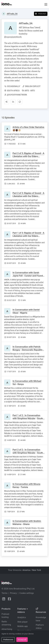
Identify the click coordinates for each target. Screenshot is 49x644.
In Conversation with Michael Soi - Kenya (27, 383)
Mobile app (23, 626)
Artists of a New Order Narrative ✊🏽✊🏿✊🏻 (28, 129)
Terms (5, 593)
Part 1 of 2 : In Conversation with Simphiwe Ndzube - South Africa (28, 418)
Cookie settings (27, 593)
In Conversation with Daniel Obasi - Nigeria (26, 311)
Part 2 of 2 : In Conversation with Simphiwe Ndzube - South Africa (28, 453)
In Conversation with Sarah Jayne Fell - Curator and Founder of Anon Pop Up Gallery (29, 276)
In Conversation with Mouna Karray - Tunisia (26, 486)
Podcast (41, 14)
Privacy (13, 593)
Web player (22, 622)
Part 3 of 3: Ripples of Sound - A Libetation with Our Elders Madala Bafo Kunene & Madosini (29, 156)
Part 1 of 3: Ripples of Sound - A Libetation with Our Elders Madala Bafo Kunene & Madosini (29, 236)
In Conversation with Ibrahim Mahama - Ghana (27, 523)
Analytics (22, 617)
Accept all (22, 640)
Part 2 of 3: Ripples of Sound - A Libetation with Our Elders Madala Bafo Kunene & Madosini (29, 196)
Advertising (7, 629)
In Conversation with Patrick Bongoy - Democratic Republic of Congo (28, 350)
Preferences (8, 640)
